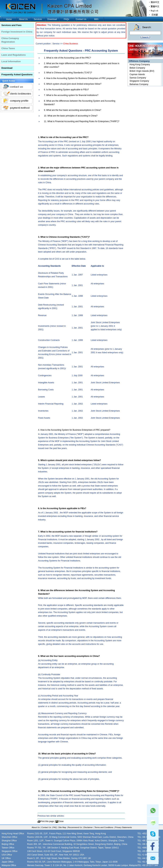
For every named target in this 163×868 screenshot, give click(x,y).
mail (153, 858)
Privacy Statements (123, 827)
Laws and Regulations (14, 55)
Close (61, 821)
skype (153, 834)
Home (9, 19)
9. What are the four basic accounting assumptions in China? (73, 110)
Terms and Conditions (104, 827)
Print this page (47, 821)
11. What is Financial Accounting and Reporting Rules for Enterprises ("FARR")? (82, 121)
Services (38, 19)
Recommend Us (75, 827)
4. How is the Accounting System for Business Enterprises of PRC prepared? (80, 78)
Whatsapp (153, 810)
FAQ (55, 827)
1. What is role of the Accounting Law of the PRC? (67, 58)
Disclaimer (88, 827)
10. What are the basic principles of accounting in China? (71, 116)
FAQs (66, 19)
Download (52, 19)
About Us (23, 19)
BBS (96, 19)
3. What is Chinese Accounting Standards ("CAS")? (68, 73)
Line (153, 822)
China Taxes (8, 48)
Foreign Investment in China (17, 32)
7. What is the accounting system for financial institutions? (71, 95)
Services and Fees (11, 25)
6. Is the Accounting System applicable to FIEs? (66, 90)
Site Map (62, 827)
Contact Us (81, 19)
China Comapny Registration (10, 40)
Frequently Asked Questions (17, 74)
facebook (153, 846)
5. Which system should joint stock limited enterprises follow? (73, 84)
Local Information (11, 61)
